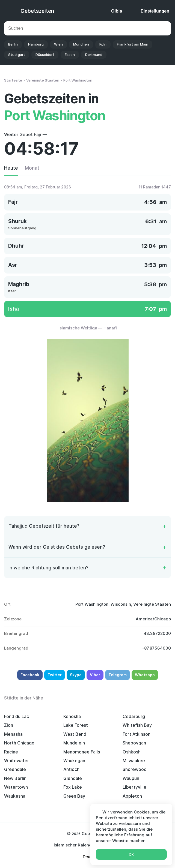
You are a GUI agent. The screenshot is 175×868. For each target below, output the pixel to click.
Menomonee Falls (82, 752)
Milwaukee (134, 761)
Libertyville (134, 787)
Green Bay (74, 796)
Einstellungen (155, 11)
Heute (11, 168)
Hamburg (36, 44)
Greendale (15, 769)
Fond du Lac (17, 716)
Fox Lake (73, 787)
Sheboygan (134, 743)
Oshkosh (132, 752)
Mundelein (74, 743)
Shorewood (135, 769)
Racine (11, 752)
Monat (32, 168)
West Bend (75, 734)
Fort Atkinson (137, 734)
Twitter (55, 675)
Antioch (71, 769)
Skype (76, 675)
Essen (70, 55)
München (81, 44)
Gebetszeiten (37, 11)
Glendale (73, 778)
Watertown (16, 787)
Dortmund (94, 55)
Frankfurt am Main (133, 44)
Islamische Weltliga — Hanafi (88, 328)
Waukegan (74, 761)
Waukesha (15, 796)
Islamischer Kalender (75, 845)
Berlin (13, 44)
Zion (9, 725)
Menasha (13, 734)
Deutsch (91, 857)
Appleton (132, 796)
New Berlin (15, 778)
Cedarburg (134, 716)
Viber (95, 675)
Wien (58, 44)
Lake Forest (76, 725)
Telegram (118, 675)
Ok (131, 855)
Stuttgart (17, 55)
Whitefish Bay (137, 725)
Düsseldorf (45, 55)
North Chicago (19, 743)
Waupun (131, 778)
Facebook (30, 675)
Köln (103, 44)
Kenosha (72, 716)
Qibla (117, 11)
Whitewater (17, 761)
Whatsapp (145, 675)
